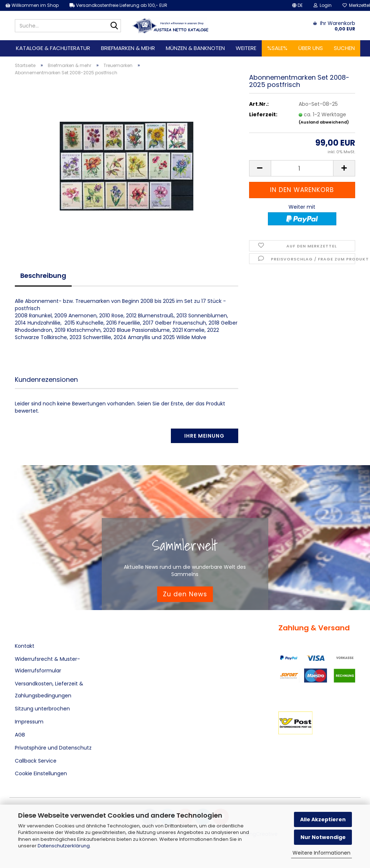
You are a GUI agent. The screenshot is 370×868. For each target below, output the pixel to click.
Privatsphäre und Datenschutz (53, 748)
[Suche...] (114, 26)
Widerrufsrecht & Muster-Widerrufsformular (47, 665)
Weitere (246, 48)
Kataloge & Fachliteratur (53, 48)
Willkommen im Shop (32, 5)
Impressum (29, 722)
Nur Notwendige (323, 837)
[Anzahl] (302, 168)
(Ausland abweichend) (324, 122)
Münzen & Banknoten (195, 48)
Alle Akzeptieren (323, 819)
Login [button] (323, 5)
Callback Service (36, 761)
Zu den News (185, 594)
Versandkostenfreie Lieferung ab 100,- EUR (118, 5)
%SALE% (277, 48)
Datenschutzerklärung (64, 846)
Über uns (311, 48)
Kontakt (25, 646)
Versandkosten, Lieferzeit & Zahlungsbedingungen (49, 689)
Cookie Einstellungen (41, 773)
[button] (297, 5)
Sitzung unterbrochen (42, 709)
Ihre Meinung (204, 436)
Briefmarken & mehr (128, 48)
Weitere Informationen (321, 853)
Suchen (344, 48)
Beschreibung (43, 276)
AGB (20, 735)
